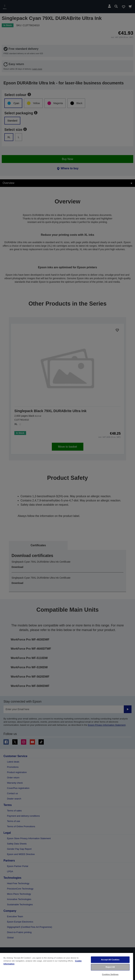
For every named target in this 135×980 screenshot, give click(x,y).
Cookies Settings (110, 974)
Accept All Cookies (110, 960)
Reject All (110, 967)
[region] (67, 966)
